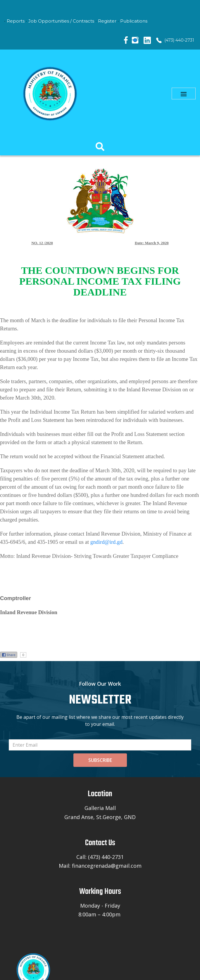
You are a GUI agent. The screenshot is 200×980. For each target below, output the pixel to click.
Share (9, 655)
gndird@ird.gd (106, 542)
